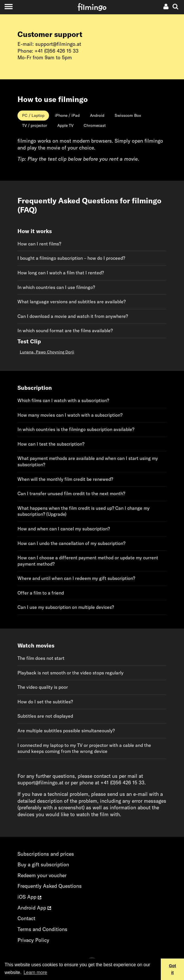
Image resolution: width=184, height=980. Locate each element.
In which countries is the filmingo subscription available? (76, 429)
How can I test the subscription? (51, 444)
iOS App (29, 897)
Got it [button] (172, 969)
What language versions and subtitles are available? (72, 302)
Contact (26, 918)
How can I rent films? (39, 244)
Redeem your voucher (42, 875)
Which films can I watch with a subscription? (63, 400)
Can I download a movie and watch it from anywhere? (73, 316)
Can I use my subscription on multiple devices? (66, 607)
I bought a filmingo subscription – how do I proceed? (71, 258)
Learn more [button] (35, 972)
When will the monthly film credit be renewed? (65, 479)
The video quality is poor (43, 687)
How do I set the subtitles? (45, 702)
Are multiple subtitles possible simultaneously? (66, 731)
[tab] (33, 116)
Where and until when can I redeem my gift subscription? (76, 578)
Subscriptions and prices (46, 854)
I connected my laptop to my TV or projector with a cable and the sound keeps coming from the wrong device (84, 748)
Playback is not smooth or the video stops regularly (71, 673)
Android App (34, 908)
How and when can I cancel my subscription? (64, 529)
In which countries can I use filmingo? (56, 287)
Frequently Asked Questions (50, 886)
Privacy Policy (33, 940)
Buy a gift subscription (43, 864)
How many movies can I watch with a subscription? (70, 415)
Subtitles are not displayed (45, 716)
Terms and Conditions (42, 929)
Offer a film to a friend (41, 593)
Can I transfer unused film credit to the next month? (71, 493)
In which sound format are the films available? (65, 330)
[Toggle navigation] (8, 6)
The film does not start (41, 658)
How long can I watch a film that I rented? (61, 273)
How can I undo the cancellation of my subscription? (71, 543)
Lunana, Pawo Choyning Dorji (47, 352)
